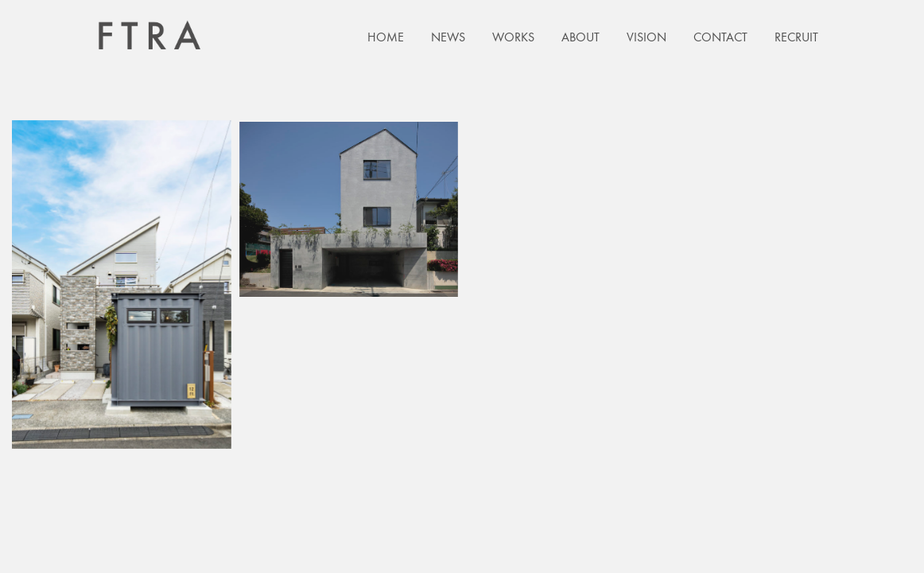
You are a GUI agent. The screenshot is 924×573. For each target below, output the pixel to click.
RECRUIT (796, 37)
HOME (386, 37)
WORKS (513, 37)
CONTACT (720, 37)
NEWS (448, 37)
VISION (646, 37)
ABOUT (580, 37)
